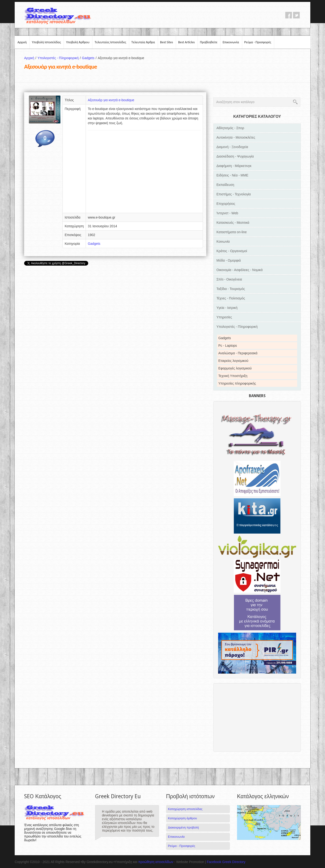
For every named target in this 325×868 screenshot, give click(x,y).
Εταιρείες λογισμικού (233, 361)
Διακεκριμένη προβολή (183, 827)
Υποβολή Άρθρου (78, 42)
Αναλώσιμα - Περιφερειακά (238, 353)
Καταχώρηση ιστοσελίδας (185, 809)
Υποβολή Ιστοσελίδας (46, 42)
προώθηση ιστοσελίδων (156, 862)
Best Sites (167, 42)
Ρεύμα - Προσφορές (258, 42)
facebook (289, 15)
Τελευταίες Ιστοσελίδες (110, 42)
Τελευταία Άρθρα (143, 42)
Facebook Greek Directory (226, 862)
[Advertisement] (144, 173)
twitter (296, 15)
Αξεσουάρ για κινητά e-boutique (111, 100)
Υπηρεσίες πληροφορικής (237, 383)
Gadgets (90, 58)
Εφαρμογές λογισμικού (235, 368)
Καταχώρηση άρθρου (182, 818)
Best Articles (186, 42)
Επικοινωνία (231, 42)
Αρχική (22, 42)
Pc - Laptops (228, 346)
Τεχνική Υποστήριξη (233, 376)
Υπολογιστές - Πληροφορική (60, 58)
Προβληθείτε (209, 42)
